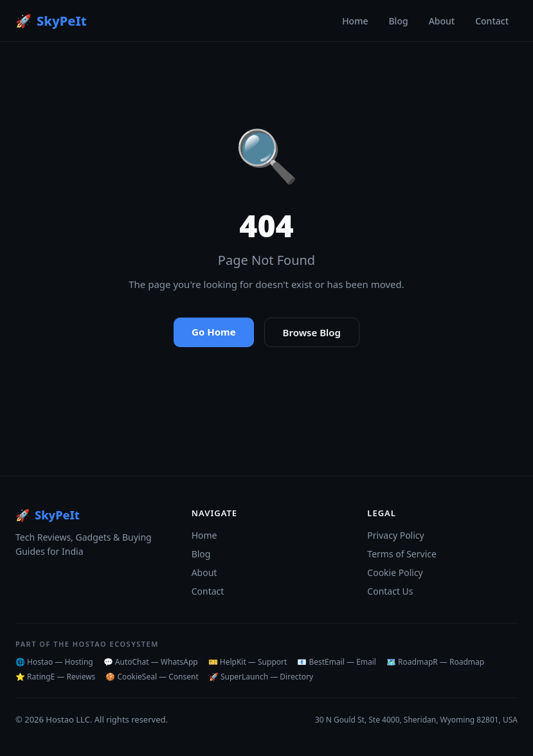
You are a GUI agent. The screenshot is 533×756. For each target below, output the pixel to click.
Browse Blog (312, 332)
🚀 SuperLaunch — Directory (261, 677)
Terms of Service (402, 554)
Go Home (214, 332)
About (442, 21)
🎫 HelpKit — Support (248, 662)
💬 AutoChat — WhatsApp (151, 662)
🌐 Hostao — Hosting (54, 662)
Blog (398, 21)
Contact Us (390, 591)
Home (355, 21)
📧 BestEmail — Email (337, 662)
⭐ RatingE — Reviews (55, 677)
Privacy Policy (395, 535)
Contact (492, 21)
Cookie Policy (395, 572)
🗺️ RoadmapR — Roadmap (435, 662)
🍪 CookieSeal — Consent (152, 677)
